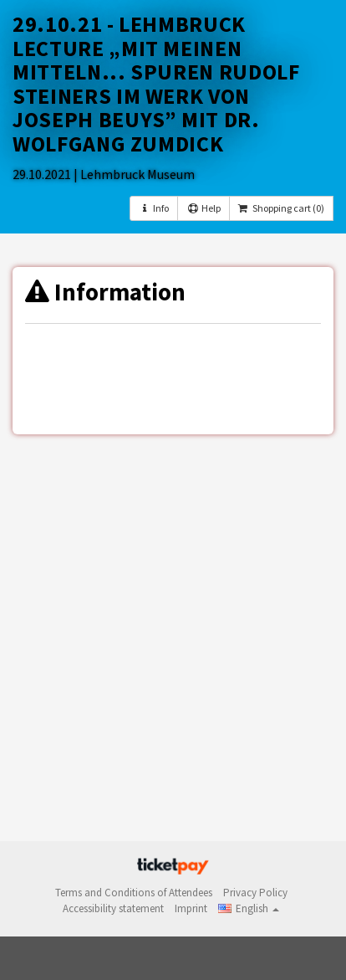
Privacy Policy (255, 893)
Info (154, 208)
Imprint (191, 908)
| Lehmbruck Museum (134, 174)
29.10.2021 (43, 174)
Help (203, 208)
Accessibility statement (113, 908)
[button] (249, 908)
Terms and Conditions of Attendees (134, 893)
